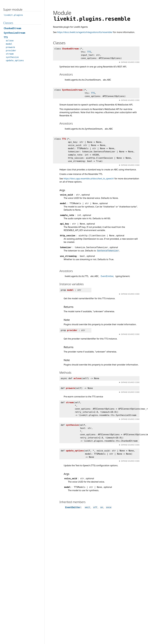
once (109, 507)
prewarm (10, 47)
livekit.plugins (13, 15)
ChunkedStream (12, 28)
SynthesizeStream (14, 33)
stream (10, 54)
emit (87, 507)
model (9, 44)
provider (11, 51)
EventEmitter (107, 276)
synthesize (12, 57)
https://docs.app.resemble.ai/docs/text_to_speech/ (89, 179)
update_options (15, 60)
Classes (8, 23)
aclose (10, 41)
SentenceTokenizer (108, 251)
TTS (89, 52)
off (95, 507)
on (102, 507)
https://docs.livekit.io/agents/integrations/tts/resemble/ (85, 32)
